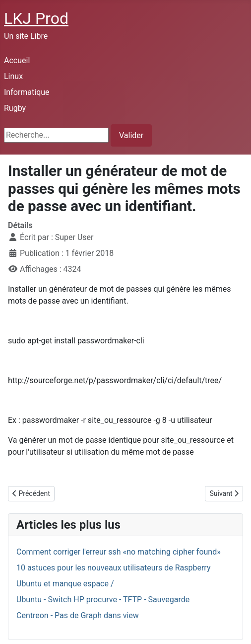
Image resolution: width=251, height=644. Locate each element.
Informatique (27, 92)
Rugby (15, 108)
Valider (131, 135)
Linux (13, 76)
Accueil (17, 60)
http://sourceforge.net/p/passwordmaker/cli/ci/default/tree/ (115, 380)
